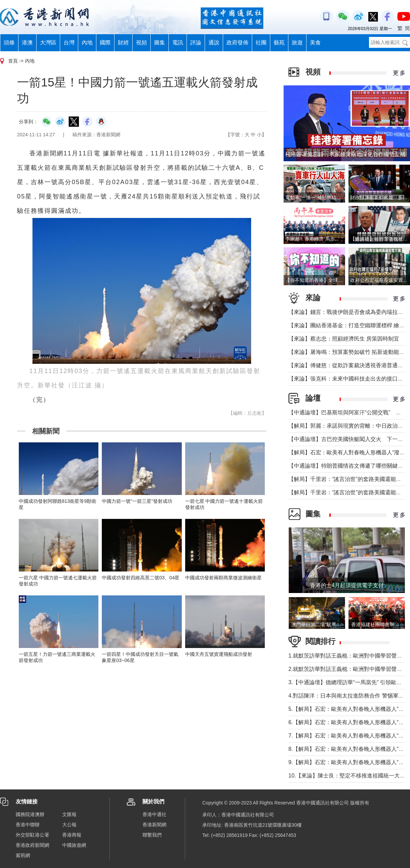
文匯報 (69, 814)
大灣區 (48, 43)
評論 (196, 43)
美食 (315, 43)
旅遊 (297, 43)
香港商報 (72, 835)
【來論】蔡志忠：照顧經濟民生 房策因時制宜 (344, 339)
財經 (123, 43)
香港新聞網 (154, 825)
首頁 (13, 61)
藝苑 (279, 43)
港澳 (27, 43)
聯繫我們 (152, 835)
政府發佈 (237, 43)
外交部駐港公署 (32, 835)
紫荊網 (23, 855)
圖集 (160, 43)
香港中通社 (154, 814)
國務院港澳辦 (30, 814)
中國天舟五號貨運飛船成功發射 (219, 654)
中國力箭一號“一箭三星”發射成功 (137, 501)
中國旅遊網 (74, 845)
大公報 (69, 825)
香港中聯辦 (28, 825)
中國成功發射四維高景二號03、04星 (141, 578)
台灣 (69, 43)
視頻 (141, 43)
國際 (105, 43)
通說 (214, 43)
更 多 (399, 73)
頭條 (9, 43)
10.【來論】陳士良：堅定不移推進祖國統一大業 (347, 776)
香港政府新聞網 (32, 845)
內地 (87, 43)
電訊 (178, 43)
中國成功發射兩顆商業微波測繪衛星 (223, 578)
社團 (261, 43)
